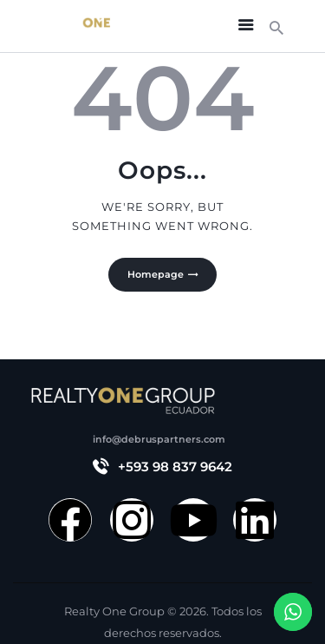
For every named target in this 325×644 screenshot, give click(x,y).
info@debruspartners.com (159, 439)
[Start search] (276, 28)
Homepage (156, 274)
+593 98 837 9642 (175, 467)
